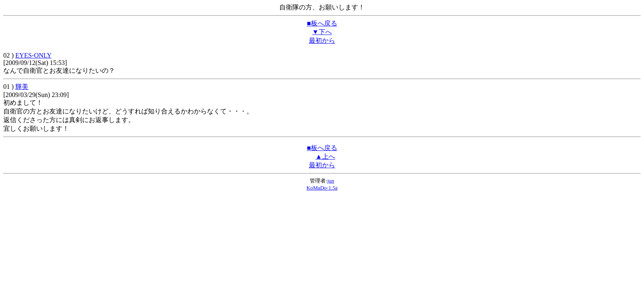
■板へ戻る (322, 23)
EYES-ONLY (33, 55)
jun (331, 181)
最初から (322, 40)
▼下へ (322, 32)
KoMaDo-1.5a (322, 188)
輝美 (22, 87)
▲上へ (325, 156)
